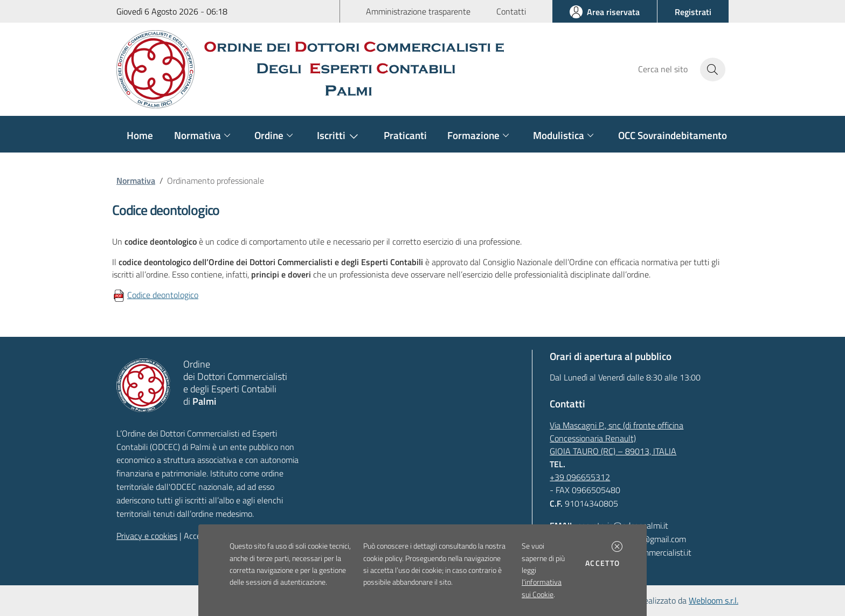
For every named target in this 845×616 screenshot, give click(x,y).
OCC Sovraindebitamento (673, 135)
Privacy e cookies (147, 536)
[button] (617, 546)
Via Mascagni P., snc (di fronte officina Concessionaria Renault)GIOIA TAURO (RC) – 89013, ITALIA (617, 438)
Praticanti (405, 135)
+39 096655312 (580, 477)
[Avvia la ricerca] (713, 70)
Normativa (136, 181)
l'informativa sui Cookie (542, 588)
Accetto (604, 563)
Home (140, 135)
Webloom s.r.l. (714, 600)
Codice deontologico (163, 295)
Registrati (693, 12)
